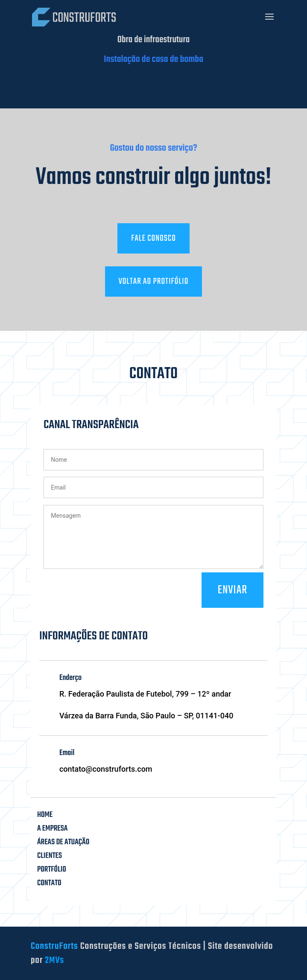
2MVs (54, 960)
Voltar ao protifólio (154, 281)
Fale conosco (153, 238)
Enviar (232, 590)
